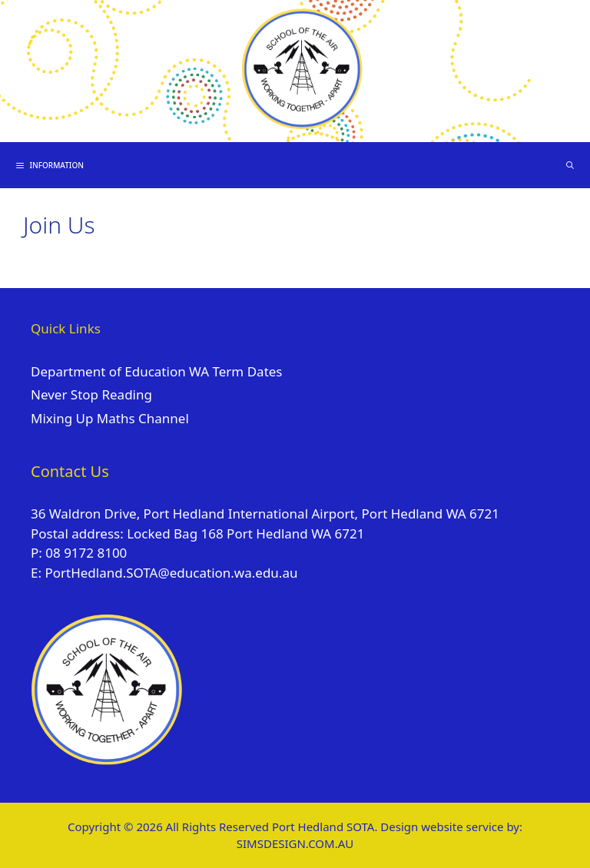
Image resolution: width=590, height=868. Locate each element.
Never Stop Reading (91, 394)
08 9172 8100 (86, 553)
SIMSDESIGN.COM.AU (295, 843)
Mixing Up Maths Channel (110, 418)
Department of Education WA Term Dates (157, 371)
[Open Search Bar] (570, 165)
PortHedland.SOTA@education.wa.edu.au (171, 573)
